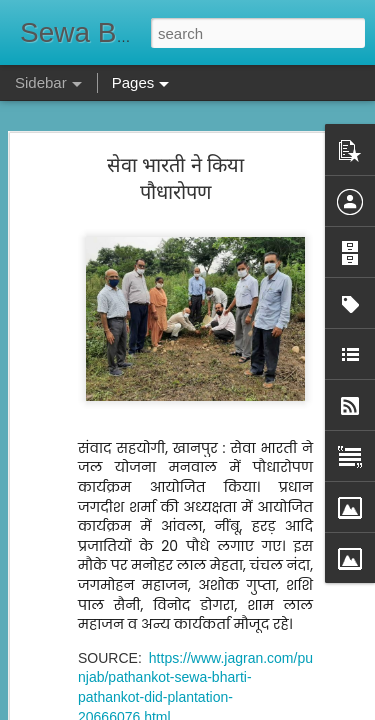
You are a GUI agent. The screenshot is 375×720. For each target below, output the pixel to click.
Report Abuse (308, 709)
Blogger (250, 709)
